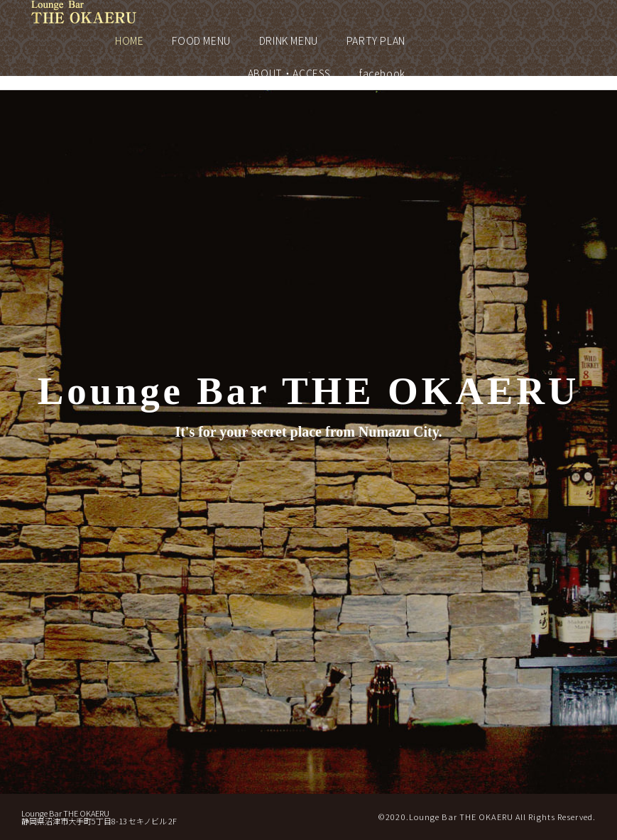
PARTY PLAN (376, 40)
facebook (382, 73)
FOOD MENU (201, 40)
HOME (129, 40)
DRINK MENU (289, 40)
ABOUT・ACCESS (289, 73)
